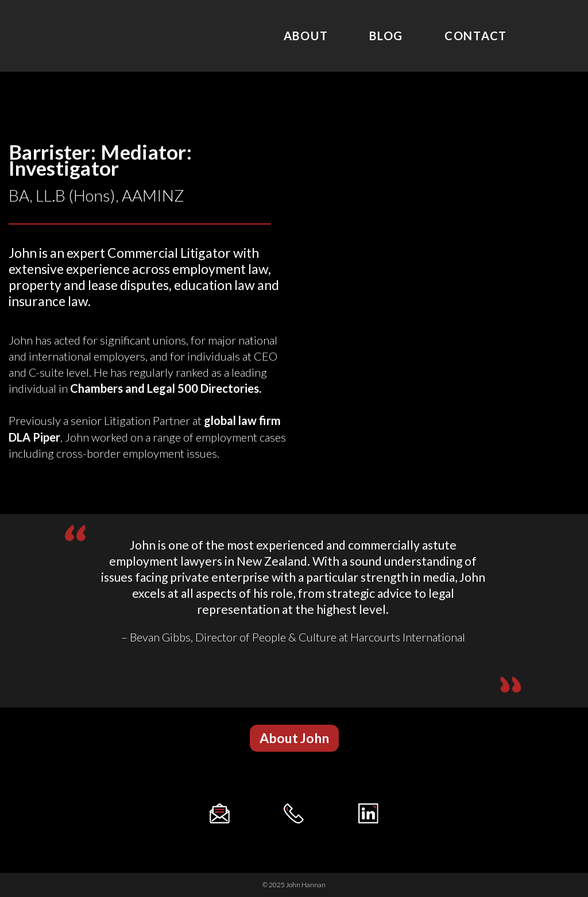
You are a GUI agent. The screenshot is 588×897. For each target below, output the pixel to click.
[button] (294, 738)
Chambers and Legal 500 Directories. (166, 389)
